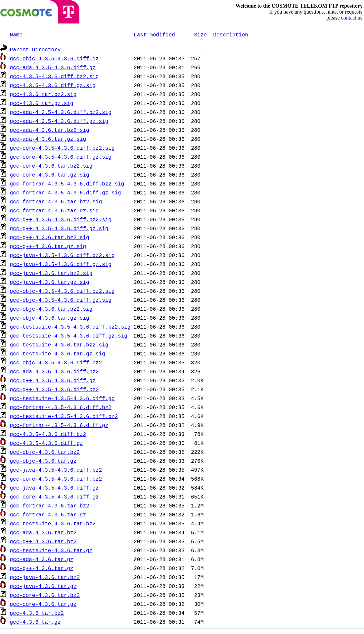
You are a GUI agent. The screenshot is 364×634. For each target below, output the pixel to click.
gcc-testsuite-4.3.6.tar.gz (51, 550)
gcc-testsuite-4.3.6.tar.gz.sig (58, 353)
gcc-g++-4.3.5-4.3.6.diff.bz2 (54, 389)
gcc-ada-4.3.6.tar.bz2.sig (50, 130)
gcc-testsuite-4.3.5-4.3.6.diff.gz (62, 398)
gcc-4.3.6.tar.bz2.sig (43, 94)
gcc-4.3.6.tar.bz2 (37, 613)
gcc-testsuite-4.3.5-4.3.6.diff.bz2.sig (70, 327)
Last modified (154, 34)
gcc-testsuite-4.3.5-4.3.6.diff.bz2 (64, 416)
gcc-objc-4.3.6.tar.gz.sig (50, 318)
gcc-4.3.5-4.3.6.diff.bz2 (48, 434)
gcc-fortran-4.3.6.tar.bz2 (50, 505)
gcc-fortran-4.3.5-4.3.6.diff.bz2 (61, 407)
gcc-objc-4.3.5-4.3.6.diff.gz (54, 58)
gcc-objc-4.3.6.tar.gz (43, 461)
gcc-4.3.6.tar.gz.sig (42, 103)
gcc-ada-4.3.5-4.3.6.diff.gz (53, 67)
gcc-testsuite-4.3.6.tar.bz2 (53, 523)
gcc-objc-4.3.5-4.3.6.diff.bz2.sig (62, 291)
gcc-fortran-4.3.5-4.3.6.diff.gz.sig (66, 192)
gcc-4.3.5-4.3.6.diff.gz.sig (53, 85)
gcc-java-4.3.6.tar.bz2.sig (51, 273)
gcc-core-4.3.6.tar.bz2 (45, 595)
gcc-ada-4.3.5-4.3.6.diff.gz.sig (59, 121)
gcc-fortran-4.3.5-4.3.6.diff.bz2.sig (67, 184)
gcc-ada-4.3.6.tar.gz (42, 559)
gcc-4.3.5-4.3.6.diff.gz (46, 443)
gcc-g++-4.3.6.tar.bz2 (43, 541)
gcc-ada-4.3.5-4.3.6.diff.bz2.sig (61, 112)
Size (200, 34)
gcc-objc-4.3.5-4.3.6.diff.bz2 (56, 362)
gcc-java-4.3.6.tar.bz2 (45, 577)
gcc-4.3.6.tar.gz (35, 622)
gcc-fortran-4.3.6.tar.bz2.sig (56, 201)
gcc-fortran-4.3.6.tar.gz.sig (54, 210)
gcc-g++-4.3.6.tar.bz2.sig (50, 237)
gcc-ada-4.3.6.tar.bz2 (43, 532)
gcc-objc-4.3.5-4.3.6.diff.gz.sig (61, 300)
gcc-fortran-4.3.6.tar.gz (48, 514)
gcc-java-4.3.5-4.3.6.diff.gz (54, 488)
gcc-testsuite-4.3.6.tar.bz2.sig (59, 344)
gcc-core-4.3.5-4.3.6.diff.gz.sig (61, 157)
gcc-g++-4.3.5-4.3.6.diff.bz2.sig (61, 219)
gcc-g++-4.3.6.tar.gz (42, 568)
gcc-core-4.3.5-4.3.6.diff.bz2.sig (62, 148)
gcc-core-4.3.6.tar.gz (43, 604)
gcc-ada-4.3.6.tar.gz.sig (48, 139)
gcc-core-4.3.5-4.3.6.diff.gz (54, 497)
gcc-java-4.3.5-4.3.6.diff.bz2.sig (62, 255)
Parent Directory (35, 49)
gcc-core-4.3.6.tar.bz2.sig (51, 166)
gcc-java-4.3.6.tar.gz (43, 586)
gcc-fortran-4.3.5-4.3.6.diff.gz (59, 425)
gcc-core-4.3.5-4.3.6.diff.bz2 (56, 479)
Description (231, 34)
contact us (352, 18)
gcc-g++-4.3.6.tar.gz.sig (48, 246)
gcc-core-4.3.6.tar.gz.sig (50, 175)
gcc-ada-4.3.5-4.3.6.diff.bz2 (54, 371)
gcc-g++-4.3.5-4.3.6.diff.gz (53, 380)
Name (16, 34)
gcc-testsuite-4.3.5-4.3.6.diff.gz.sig (69, 336)
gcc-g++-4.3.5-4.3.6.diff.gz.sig (59, 228)
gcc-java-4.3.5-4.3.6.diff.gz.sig (61, 264)
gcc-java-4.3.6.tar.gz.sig (50, 282)
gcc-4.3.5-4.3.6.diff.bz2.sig (54, 76)
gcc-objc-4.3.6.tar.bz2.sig (51, 309)
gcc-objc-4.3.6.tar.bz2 (45, 452)
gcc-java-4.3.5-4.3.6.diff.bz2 (56, 470)
